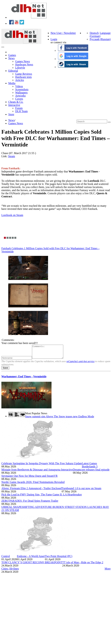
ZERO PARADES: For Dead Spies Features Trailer (30, 503)
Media (12, 83)
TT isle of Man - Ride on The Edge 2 (83, 565)
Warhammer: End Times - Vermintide (24, 379)
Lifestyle (20, 68)
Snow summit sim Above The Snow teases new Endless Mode (60, 419)
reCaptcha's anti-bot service (81, 364)
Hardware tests (24, 77)
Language (105, 33)
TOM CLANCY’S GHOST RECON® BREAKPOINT (32, 565)
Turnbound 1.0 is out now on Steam (81, 491)
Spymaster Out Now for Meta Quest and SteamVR (29, 478)
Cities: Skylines (10, 571)
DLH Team (21, 111)
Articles (20, 80)
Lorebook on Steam (12, 215)
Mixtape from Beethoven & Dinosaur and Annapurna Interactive (37, 472)
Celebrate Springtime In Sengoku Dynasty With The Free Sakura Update (42, 466)
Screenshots (22, 89)
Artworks (20, 96)
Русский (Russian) (100, 39)
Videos (19, 86)
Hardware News (24, 64)
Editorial (13, 71)
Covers (19, 99)
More (108, 571)
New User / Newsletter (63, 33)
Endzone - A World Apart (31, 559)
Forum (19, 108)
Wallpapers (21, 93)
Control (6, 559)
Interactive (14, 105)
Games (12, 55)
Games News (23, 61)
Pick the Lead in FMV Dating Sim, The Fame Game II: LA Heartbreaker (42, 497)
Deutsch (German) (95, 35)
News (11, 58)
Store (11, 114)
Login (54, 39)
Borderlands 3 (90, 469)
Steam (12, 156)
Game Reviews (24, 74)
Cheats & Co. (16, 102)
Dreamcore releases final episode (91, 472)
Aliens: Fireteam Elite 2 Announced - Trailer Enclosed (32, 491)
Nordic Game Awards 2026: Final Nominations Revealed (33, 485)
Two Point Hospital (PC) (59, 559)
